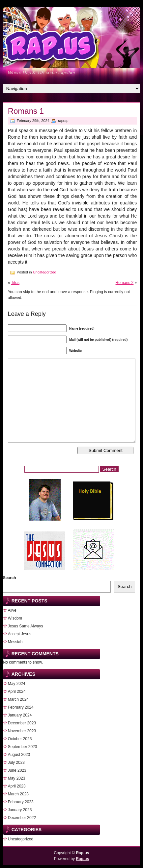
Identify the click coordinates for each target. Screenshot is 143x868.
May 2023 (17, 778)
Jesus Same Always (26, 626)
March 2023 (18, 794)
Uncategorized (45, 272)
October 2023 (20, 739)
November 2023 (22, 731)
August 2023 (19, 755)
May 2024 (17, 684)
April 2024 (17, 692)
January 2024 (20, 715)
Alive (12, 610)
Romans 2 (125, 283)
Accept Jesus (20, 634)
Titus (15, 283)
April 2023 (17, 786)
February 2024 (21, 707)
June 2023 (17, 770)
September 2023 (23, 747)
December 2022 (22, 818)
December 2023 (22, 723)
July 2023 (16, 762)
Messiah (15, 642)
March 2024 (18, 699)
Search (10, 578)
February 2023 (21, 802)
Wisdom (15, 618)
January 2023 (20, 810)
